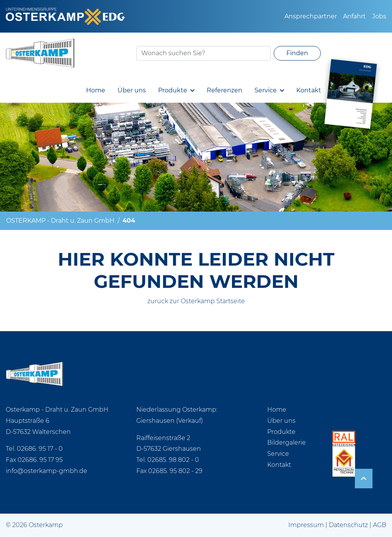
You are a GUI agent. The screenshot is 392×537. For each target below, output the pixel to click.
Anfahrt (354, 16)
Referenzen (225, 90)
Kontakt (309, 90)
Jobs (379, 16)
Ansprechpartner (311, 16)
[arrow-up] (364, 479)
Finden (297, 53)
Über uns (132, 90)
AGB (380, 525)
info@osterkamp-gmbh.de (47, 471)
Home (96, 90)
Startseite (231, 301)
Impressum (306, 525)
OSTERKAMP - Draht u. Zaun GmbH (60, 221)
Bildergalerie (287, 443)
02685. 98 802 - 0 (173, 460)
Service (266, 90)
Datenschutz (348, 525)
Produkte (173, 90)
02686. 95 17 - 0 (40, 449)
